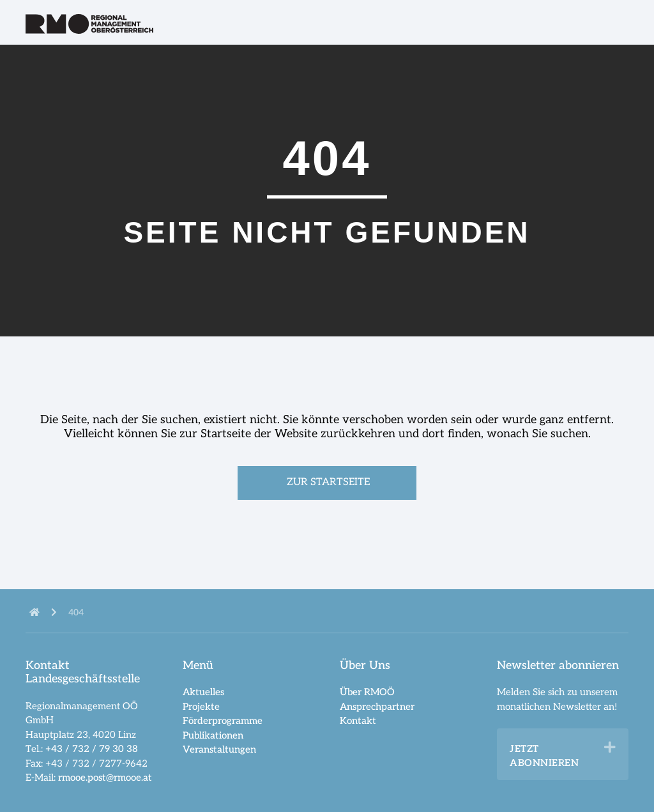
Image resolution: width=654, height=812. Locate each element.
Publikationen (213, 735)
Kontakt (358, 721)
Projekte (201, 707)
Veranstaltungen (219, 749)
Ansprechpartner (377, 707)
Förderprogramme (223, 721)
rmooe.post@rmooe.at (105, 778)
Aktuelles (203, 692)
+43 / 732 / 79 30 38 (92, 749)
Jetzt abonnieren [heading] (544, 756)
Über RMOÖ (367, 692)
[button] (610, 748)
